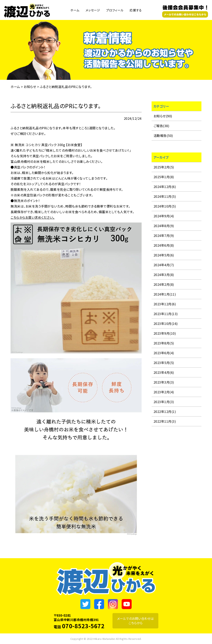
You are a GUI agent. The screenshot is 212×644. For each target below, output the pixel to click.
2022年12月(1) (165, 412)
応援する (136, 10)
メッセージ (93, 10)
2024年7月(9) (164, 235)
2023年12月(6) (165, 304)
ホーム (75, 10)
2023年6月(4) (164, 353)
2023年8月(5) (164, 343)
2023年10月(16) (166, 323)
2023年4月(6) (164, 372)
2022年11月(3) (165, 421)
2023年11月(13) (166, 314)
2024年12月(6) (165, 187)
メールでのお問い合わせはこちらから (135, 621)
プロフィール (115, 10)
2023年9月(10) (165, 333)
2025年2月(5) (164, 167)
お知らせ (30, 87)
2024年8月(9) (164, 226)
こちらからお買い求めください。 (33, 217)
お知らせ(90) (163, 116)
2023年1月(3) (164, 402)
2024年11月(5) (165, 196)
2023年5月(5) (164, 363)
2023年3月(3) (164, 382)
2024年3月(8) (164, 275)
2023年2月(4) (164, 392)
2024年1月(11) (165, 294)
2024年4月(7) (164, 265)
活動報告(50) (163, 136)
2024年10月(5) (165, 206)
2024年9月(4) (164, 216)
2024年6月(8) (164, 245)
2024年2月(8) (164, 284)
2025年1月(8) (164, 177)
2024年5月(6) (164, 255)
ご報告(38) (162, 126)
